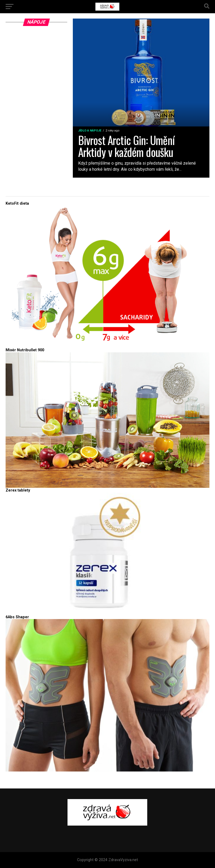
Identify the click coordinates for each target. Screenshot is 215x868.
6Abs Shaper (17, 617)
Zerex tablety (18, 490)
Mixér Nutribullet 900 (25, 350)
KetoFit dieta (17, 203)
